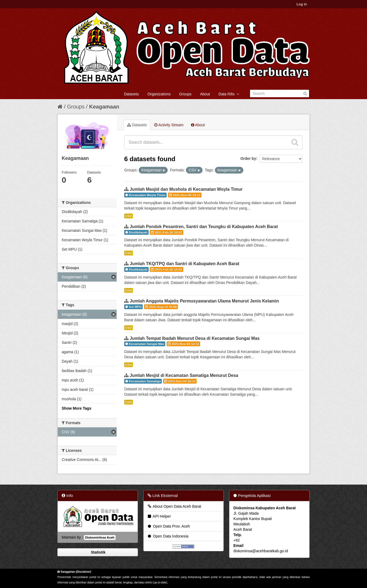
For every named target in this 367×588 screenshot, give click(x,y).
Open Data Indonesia (168, 536)
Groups (185, 94)
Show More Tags (76, 408)
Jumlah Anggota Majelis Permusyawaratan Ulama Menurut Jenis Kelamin (204, 301)
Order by (248, 158)
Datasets (131, 94)
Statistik (98, 552)
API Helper (159, 516)
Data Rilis (229, 94)
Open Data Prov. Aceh (168, 526)
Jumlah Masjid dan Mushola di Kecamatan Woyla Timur (186, 189)
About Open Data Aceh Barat (174, 506)
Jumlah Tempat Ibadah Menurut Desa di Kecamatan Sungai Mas (194, 338)
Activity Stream (169, 125)
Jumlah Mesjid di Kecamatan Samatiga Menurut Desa (184, 375)
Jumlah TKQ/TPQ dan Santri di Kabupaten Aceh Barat (184, 264)
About (205, 94)
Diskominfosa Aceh (100, 538)
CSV (129, 216)
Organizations (159, 94)
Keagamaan (104, 107)
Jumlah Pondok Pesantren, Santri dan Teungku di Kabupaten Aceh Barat (204, 227)
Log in (302, 4)
